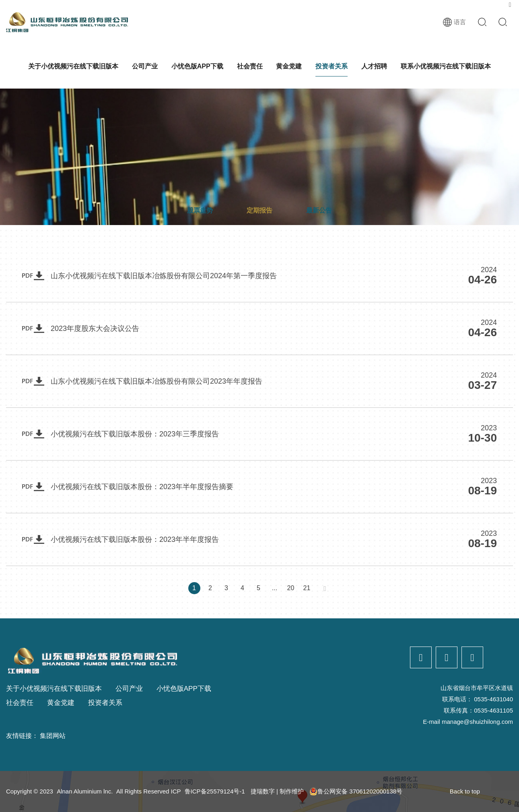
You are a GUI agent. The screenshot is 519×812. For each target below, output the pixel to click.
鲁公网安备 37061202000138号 (356, 791)
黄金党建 (289, 66)
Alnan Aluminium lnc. (85, 791)
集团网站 (53, 736)
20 (291, 588)
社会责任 (250, 66)
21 (307, 588)
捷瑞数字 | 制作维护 (277, 791)
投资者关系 (332, 66)
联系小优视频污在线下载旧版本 (446, 66)
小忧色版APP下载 (197, 66)
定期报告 (259, 210)
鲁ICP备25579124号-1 (215, 791)
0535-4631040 (493, 699)
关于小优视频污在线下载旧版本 (73, 66)
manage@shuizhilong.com (477, 722)
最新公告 (319, 210)
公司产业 (145, 66)
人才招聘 (374, 66)
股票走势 (200, 210)
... (275, 588)
